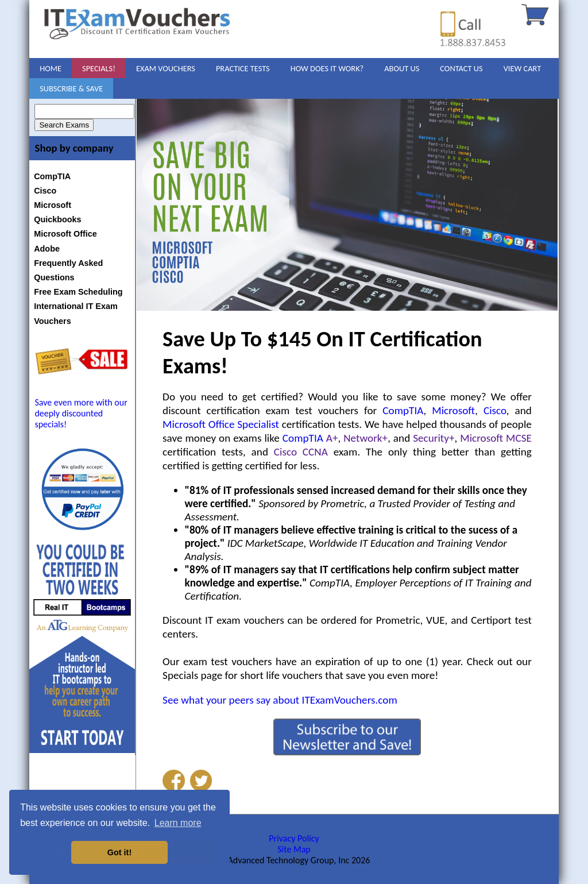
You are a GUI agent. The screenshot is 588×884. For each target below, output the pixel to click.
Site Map (294, 849)
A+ (332, 438)
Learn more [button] (178, 823)
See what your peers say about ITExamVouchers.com (280, 700)
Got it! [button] (119, 852)
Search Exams (64, 125)
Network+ (365, 438)
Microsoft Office (65, 234)
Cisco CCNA (301, 452)
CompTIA (52, 176)
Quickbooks (57, 219)
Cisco (45, 191)
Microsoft (53, 205)
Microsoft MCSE (496, 438)
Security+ (434, 438)
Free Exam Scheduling (78, 292)
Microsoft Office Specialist (221, 424)
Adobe (47, 249)
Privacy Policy (294, 838)
